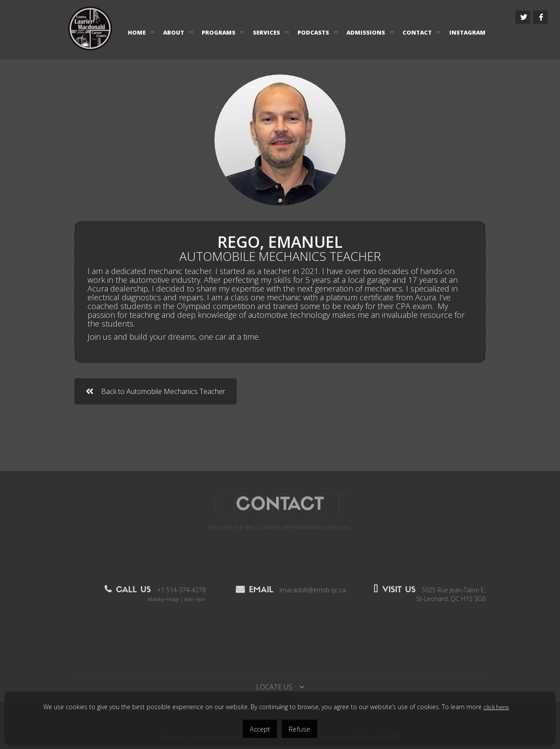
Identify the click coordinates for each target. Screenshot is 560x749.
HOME (137, 32)
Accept (260, 729)
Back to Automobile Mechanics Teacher (156, 391)
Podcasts (313, 32)
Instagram (467, 32)
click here (496, 707)
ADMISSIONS (366, 32)
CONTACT (417, 32)
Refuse (299, 729)
